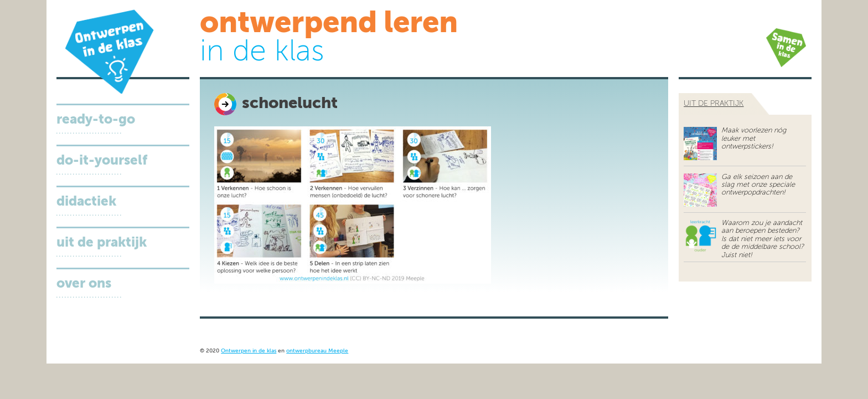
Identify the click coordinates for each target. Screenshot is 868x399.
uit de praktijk (714, 104)
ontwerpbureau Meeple (317, 351)
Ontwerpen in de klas (249, 351)
